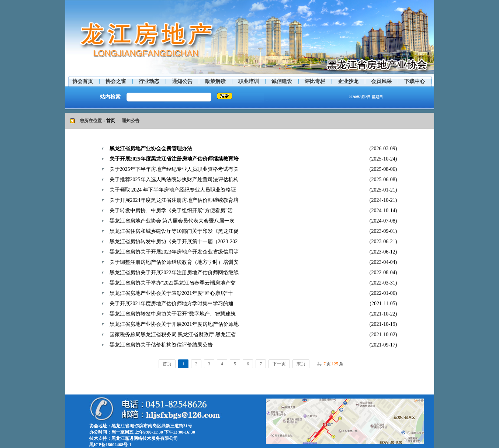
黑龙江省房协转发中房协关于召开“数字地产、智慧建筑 (173, 314)
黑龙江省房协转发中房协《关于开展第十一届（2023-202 (174, 242)
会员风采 (381, 81)
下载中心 (415, 81)
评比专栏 (315, 81)
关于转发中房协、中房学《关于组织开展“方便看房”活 (171, 211)
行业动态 (149, 81)
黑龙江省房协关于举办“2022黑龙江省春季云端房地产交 (173, 283)
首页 (111, 121)
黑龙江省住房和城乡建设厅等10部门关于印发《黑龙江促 (174, 231)
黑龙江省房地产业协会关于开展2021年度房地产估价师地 (174, 324)
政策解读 (215, 81)
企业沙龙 (348, 81)
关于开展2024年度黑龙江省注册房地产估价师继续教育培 (174, 200)
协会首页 (83, 81)
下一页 (279, 364)
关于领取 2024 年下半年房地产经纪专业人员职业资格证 (173, 190)
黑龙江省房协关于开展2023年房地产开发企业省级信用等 (174, 252)
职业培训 (249, 81)
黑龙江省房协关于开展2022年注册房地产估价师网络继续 (174, 273)
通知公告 (182, 81)
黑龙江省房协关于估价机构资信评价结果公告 (161, 345)
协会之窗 (116, 81)
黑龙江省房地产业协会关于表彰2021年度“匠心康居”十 (171, 293)
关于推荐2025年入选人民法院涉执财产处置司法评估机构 (174, 180)
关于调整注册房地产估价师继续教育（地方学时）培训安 (174, 262)
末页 (301, 364)
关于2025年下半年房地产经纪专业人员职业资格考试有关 (174, 169)
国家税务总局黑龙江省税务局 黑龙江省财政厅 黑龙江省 (173, 335)
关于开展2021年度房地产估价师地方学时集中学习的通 (171, 304)
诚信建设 (282, 81)
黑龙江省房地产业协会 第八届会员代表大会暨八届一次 (172, 221)
